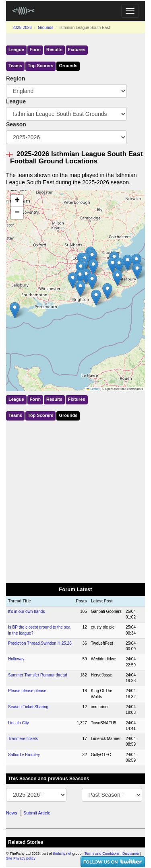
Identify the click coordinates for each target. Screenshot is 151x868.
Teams (15, 66)
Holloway (16, 659)
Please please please (27, 691)
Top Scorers (40, 66)
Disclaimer (131, 854)
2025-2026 (22, 28)
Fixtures (77, 49)
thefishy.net (62, 854)
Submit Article (37, 813)
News (12, 813)
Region (16, 78)
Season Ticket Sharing (28, 707)
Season (16, 124)
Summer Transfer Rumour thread (38, 675)
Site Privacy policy (21, 858)
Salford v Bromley (24, 755)
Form (35, 49)
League (16, 49)
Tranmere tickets (23, 739)
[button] (136, 262)
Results (54, 49)
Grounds (46, 28)
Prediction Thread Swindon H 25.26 (40, 643)
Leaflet (93, 389)
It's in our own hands (26, 611)
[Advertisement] (75, 500)
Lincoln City (19, 723)
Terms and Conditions (102, 854)
